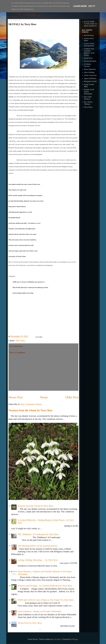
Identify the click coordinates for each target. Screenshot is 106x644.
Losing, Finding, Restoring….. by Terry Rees (38, 560)
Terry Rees (20, 340)
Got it (92, 6)
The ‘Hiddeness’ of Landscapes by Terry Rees (38, 534)
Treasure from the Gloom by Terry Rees (30, 410)
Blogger (75, 639)
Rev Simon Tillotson (88, 103)
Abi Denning (89, 35)
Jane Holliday (89, 72)
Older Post (72, 397)
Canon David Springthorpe (89, 45)
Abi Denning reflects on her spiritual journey (38, 546)
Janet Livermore (90, 75)
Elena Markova (90, 69)
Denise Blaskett (90, 61)
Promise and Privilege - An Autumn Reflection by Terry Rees (45, 586)
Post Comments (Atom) (31, 404)
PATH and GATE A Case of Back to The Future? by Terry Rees (46, 600)
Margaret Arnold (90, 81)
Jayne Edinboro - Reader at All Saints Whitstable (39, 611)
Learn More (80, 6)
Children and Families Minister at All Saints (89, 52)
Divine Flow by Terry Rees (30, 623)
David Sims (88, 58)
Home (44, 397)
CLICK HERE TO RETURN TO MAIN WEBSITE (91, 24)
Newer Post (16, 397)
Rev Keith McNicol (88, 98)
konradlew (57, 639)
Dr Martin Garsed (88, 65)
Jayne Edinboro (90, 78)
